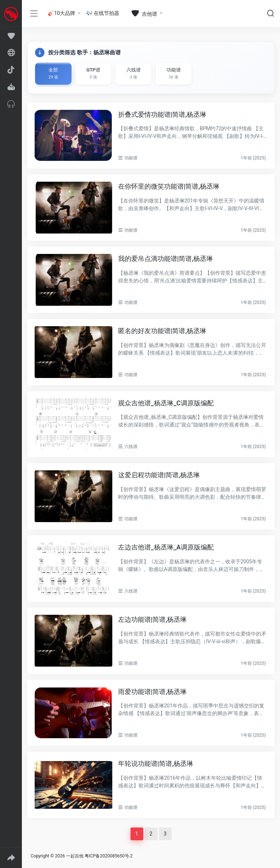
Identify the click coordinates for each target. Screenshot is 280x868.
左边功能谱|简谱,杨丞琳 (153, 619)
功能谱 (131, 158)
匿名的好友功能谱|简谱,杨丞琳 (162, 331)
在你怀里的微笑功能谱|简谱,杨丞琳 (169, 186)
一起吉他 (75, 856)
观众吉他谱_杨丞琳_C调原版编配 (166, 403)
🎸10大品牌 (61, 13)
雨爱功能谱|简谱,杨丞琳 (153, 692)
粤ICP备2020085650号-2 (109, 856)
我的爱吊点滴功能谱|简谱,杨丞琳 (166, 259)
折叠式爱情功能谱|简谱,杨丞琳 (162, 114)
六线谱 (131, 447)
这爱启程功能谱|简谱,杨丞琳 (159, 475)
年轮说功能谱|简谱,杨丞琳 (156, 763)
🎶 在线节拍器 (103, 13)
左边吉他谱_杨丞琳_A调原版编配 (166, 547)
